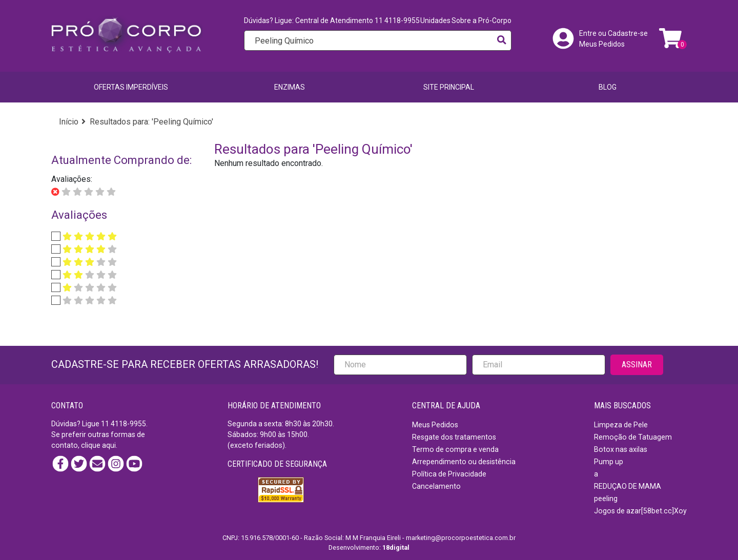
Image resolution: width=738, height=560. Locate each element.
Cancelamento (436, 486)
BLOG (608, 87)
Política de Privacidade (449, 474)
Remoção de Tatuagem (633, 437)
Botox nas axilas (621, 449)
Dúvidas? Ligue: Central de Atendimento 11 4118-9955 (332, 20)
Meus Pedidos (602, 44)
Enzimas (290, 87)
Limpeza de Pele (621, 425)
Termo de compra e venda (455, 449)
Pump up (609, 462)
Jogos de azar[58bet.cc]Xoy (640, 511)
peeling (606, 499)
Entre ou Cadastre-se (613, 33)
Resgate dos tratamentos (454, 437)
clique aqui (98, 445)
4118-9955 (128, 424)
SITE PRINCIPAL (449, 87)
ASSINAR (637, 365)
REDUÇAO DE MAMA (628, 486)
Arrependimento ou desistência (464, 462)
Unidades (435, 20)
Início (69, 122)
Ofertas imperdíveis (131, 87)
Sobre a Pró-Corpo (481, 20)
